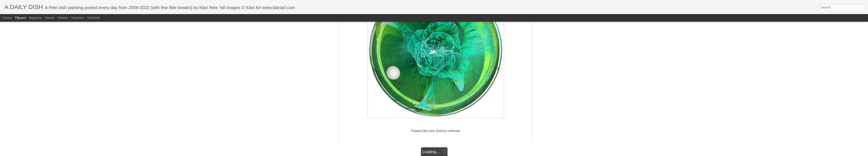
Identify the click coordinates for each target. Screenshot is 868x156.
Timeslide (93, 18)
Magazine (35, 18)
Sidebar (63, 18)
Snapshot (78, 18)
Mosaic (50, 18)
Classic (7, 18)
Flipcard (20, 18)
